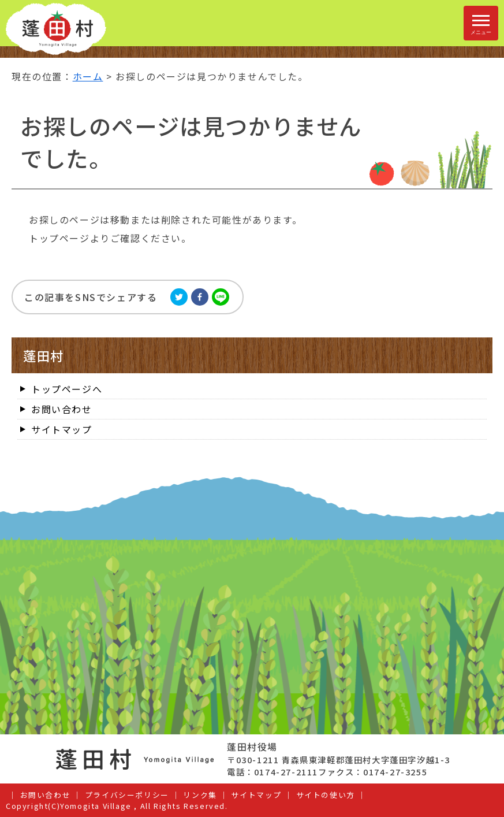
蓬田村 (44, 355)
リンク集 (200, 795)
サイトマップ (62, 429)
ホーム (88, 76)
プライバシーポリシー (127, 795)
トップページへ (67, 389)
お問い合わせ (62, 409)
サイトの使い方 (326, 795)
